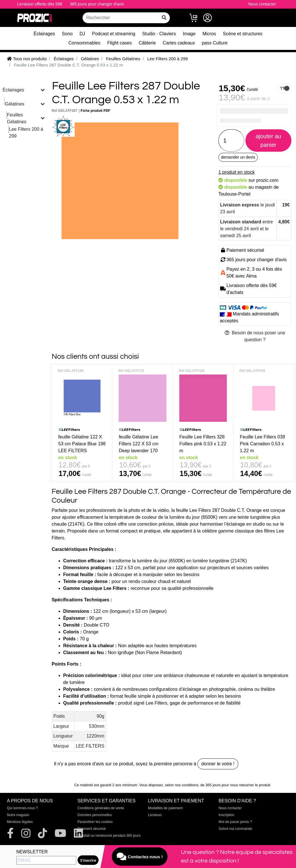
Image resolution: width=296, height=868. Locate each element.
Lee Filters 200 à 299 (26, 133)
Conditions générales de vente (101, 808)
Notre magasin (18, 815)
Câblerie (147, 43)
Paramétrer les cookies (95, 822)
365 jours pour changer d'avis (97, 4)
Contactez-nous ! (140, 857)
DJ (82, 34)
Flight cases (119, 43)
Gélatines (15, 104)
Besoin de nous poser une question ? (255, 336)
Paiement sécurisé (92, 829)
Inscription (227, 815)
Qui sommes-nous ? (22, 808)
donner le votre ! (218, 764)
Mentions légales (20, 822)
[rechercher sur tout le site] (164, 18)
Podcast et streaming (114, 34)
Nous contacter (262, 4)
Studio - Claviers (159, 34)
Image (189, 34)
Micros (209, 34)
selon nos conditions (182, 785)
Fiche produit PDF (96, 111)
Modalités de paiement (165, 808)
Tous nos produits (27, 59)
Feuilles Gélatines (17, 118)
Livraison (155, 815)
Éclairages (44, 34)
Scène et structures (243, 34)
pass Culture (215, 43)
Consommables (84, 43)
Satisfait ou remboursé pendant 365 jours (109, 836)
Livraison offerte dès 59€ (40, 4)
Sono (67, 34)
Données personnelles (95, 815)
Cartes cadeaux (179, 43)
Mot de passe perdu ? (235, 822)
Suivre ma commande (236, 829)
